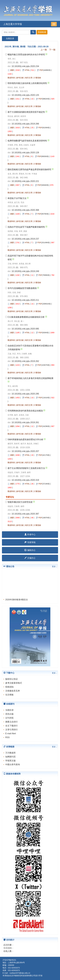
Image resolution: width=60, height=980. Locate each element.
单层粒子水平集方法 (17, 198)
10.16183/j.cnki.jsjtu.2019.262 (25, 361)
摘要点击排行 (12, 722)
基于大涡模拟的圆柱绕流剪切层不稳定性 (26, 112)
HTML (27, 70)
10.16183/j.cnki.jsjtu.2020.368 (25, 210)
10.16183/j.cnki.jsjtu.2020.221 (25, 181)
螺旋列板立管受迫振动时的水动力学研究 (26, 55)
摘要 (12, 70)
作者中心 (30, 535)
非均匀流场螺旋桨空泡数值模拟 (22, 288)
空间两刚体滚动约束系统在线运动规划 (25, 411)
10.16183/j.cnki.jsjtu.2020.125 (25, 95)
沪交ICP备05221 (9, 960)
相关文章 (29, 78)
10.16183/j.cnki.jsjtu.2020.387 (25, 514)
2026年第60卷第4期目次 (17, 601)
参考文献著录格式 (14, 683)
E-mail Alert (11, 734)
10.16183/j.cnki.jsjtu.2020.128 (25, 153)
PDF (41, 70)
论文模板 (9, 695)
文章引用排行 (12, 730)
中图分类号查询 (13, 765)
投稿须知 (9, 687)
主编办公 (30, 558)
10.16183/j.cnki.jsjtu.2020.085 (25, 329)
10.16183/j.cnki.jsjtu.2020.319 (25, 480)
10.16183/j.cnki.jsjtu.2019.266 (25, 124)
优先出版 (9, 714)
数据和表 (11, 78)
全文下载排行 (12, 726)
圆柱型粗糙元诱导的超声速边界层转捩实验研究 (29, 169)
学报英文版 (10, 761)
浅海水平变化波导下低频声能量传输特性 (26, 227)
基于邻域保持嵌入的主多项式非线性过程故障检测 (30, 378)
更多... (55, 566)
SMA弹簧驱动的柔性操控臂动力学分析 (25, 440)
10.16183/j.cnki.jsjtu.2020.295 (25, 394)
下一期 (52, 50)
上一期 (44, 50)
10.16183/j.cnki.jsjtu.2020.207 (25, 451)
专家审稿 (30, 542)
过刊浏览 (9, 718)
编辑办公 (30, 550)
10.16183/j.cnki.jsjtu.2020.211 (25, 300)
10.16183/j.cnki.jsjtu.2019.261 (25, 422)
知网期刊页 (10, 757)
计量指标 (37, 78)
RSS (7, 737)
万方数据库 (10, 753)
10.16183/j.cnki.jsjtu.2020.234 (25, 66)
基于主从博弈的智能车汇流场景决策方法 (26, 468)
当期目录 (9, 710)
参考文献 (20, 78)
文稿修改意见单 (13, 691)
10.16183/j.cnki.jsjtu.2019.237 (25, 239)
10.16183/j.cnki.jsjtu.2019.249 (25, 271)
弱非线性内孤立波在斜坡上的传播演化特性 (27, 83)
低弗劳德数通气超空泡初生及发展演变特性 (27, 141)
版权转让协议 (12, 679)
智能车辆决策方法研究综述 (20, 502)
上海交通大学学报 (13, 24)
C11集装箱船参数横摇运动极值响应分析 (26, 317)
